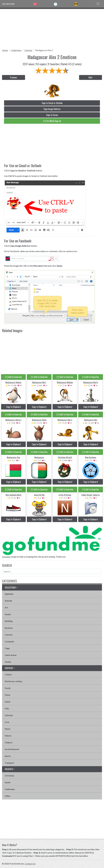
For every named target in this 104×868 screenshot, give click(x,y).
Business (9, 628)
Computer (9, 641)
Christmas (9, 776)
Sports (8, 756)
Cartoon (28, 50)
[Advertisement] (52, 28)
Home (5, 50)
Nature (8, 736)
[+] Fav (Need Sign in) (52, 121)
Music (8, 729)
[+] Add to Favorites (13, 377)
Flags (7, 648)
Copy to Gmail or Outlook (52, 103)
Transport (9, 763)
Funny (8, 695)
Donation (6, 557)
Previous (14, 77)
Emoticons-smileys (14, 681)
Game (8, 702)
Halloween (10, 789)
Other (8, 796)
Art (6, 607)
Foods (8, 688)
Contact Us (30, 864)
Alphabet (9, 594)
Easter (8, 782)
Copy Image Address (52, 109)
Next (90, 77)
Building (9, 621)
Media (8, 662)
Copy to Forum (52, 115)
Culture (8, 674)
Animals (8, 601)
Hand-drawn (11, 655)
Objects (9, 742)
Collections (16, 50)
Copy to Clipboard (13, 407)
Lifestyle (9, 715)
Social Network (12, 749)
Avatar (8, 614)
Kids (7, 708)
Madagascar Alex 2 (44, 50)
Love (7, 722)
